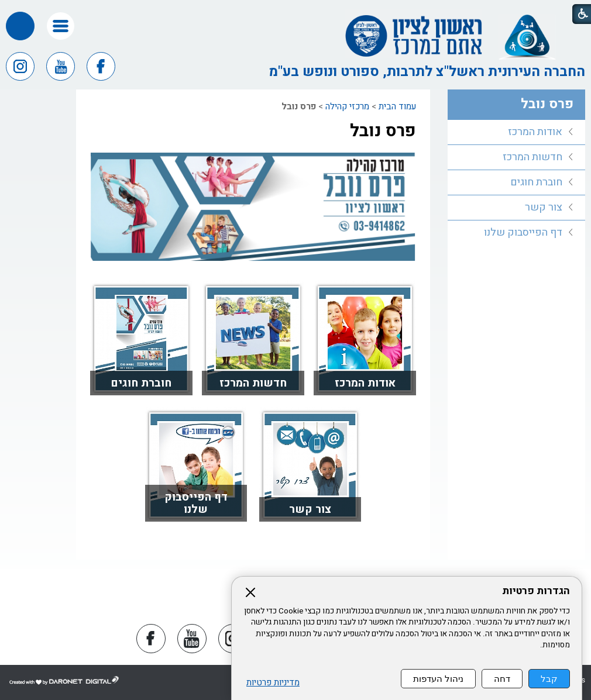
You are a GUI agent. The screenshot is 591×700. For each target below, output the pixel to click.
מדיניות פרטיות (273, 683)
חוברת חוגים (141, 383)
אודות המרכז (365, 383)
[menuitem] (516, 132)
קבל (549, 679)
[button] (61, 26)
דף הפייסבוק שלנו (196, 503)
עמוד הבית (397, 106)
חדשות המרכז (253, 383)
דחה (502, 679)
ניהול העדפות (438, 679)
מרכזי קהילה (347, 106)
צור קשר (310, 509)
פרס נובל (383, 131)
